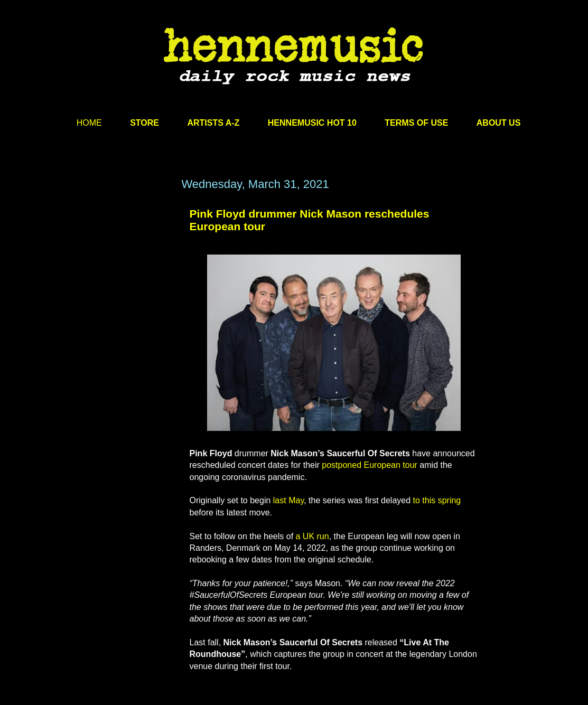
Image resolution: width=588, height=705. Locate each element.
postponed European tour (370, 465)
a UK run (312, 536)
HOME (89, 123)
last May (288, 500)
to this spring (437, 500)
